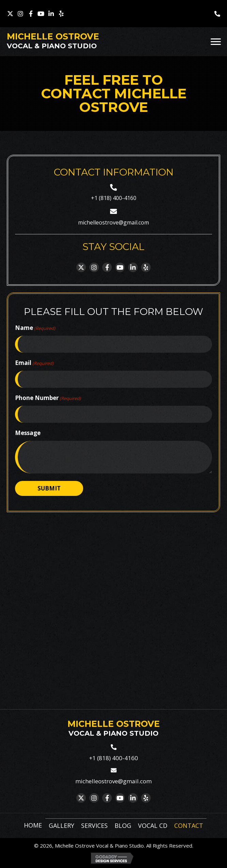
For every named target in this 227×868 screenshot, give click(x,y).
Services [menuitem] (94, 825)
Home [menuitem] (33, 825)
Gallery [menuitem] (62, 825)
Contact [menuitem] (189, 825)
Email (34, 363)
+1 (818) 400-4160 (114, 198)
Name (35, 328)
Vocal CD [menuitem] (153, 825)
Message (28, 433)
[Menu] (216, 42)
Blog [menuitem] (123, 825)
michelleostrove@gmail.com (113, 222)
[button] (10, 14)
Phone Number (48, 398)
